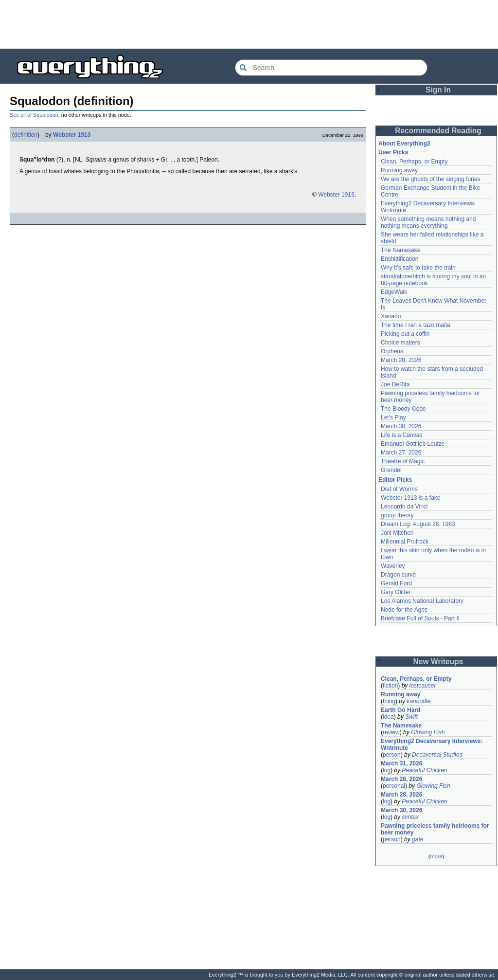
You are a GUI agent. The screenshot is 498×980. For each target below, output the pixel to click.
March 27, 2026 (401, 453)
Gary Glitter (396, 592)
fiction (390, 686)
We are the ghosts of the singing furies (431, 179)
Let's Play (393, 417)
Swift (411, 717)
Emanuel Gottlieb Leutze (413, 444)
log (387, 770)
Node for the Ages (404, 610)
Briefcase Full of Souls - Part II (420, 618)
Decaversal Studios (437, 755)
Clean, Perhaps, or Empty (414, 162)
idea (388, 717)
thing (389, 701)
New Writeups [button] (438, 662)
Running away (399, 170)
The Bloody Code (403, 409)
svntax (410, 817)
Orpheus (392, 351)
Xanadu (391, 316)
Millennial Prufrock (405, 542)
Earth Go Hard (400, 710)
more (436, 856)
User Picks (393, 152)
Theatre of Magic (403, 461)
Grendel (391, 470)
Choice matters (400, 343)
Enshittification (400, 259)
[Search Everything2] (331, 68)
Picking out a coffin (405, 334)
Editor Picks (395, 480)
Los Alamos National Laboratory (422, 601)
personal (394, 786)
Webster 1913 (72, 135)
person (392, 755)
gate (418, 839)
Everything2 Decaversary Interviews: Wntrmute (432, 744)
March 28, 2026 (401, 360)
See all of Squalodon (34, 115)
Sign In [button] (438, 90)
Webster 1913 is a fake (411, 498)
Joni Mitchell (397, 533)
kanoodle (418, 701)
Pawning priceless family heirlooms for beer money (435, 829)
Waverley (393, 566)
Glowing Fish (428, 732)
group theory (397, 515)
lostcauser (423, 686)
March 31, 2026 (401, 763)
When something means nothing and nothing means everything (428, 222)
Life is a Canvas (401, 435)
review (391, 732)
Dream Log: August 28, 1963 (418, 524)
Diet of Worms (399, 489)
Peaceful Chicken (424, 770)
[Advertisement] (249, 24)
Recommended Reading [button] (438, 131)
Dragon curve (398, 575)
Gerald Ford (396, 583)
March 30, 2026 (401, 426)
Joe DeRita (395, 384)
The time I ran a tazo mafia (416, 325)
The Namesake (400, 250)
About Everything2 (404, 144)
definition (26, 135)
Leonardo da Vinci (404, 507)
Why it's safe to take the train (418, 268)
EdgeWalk (394, 292)
